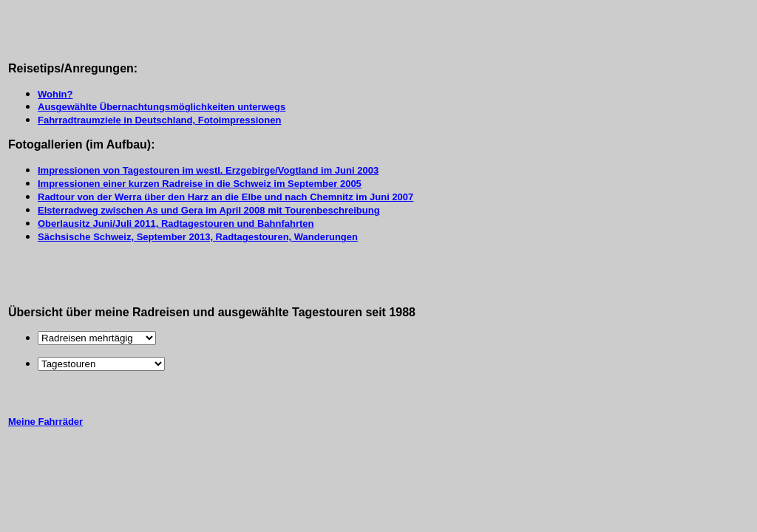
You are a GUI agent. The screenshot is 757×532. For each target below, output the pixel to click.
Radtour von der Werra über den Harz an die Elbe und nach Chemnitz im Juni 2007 (225, 197)
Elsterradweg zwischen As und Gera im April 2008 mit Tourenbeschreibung (209, 210)
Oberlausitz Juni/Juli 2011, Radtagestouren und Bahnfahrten (176, 224)
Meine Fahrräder (45, 422)
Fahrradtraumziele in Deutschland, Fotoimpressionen (159, 120)
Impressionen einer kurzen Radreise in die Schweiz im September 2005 (200, 184)
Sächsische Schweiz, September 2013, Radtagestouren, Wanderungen (198, 237)
